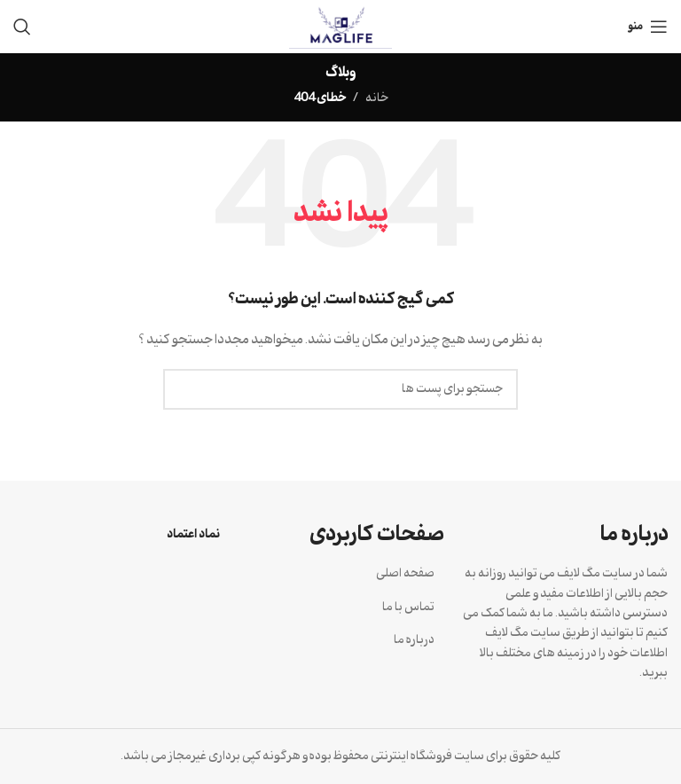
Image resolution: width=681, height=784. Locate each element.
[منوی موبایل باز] (648, 27)
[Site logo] (341, 27)
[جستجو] (22, 27)
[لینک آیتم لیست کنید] (341, 574)
